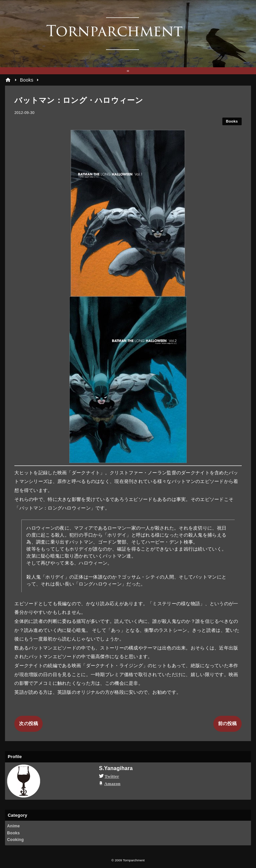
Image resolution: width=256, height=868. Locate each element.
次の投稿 (28, 723)
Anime (13, 826)
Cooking (15, 840)
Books (232, 121)
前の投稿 (227, 723)
